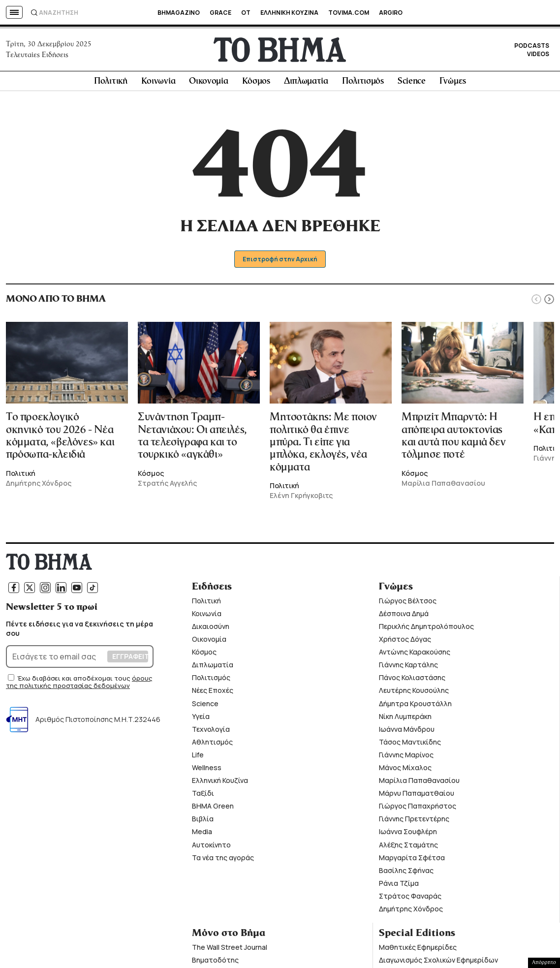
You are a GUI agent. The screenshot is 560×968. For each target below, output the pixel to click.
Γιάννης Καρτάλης (408, 668)
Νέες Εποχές (213, 693)
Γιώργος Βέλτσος (408, 604)
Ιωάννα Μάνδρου (407, 732)
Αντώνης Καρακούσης (415, 655)
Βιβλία (203, 822)
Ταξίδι (203, 796)
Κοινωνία (158, 84)
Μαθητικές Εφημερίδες (418, 950)
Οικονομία (208, 84)
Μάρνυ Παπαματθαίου (417, 796)
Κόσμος (256, 84)
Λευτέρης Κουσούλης (414, 693)
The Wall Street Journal (230, 950)
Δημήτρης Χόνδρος (411, 912)
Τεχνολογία (211, 732)
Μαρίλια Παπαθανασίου (419, 783)
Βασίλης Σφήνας (406, 873)
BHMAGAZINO (179, 13)
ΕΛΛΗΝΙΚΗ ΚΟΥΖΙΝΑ (289, 13)
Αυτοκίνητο (211, 847)
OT (246, 13)
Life (198, 758)
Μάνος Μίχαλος (405, 770)
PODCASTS (532, 47)
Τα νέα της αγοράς (223, 860)
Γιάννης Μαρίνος (406, 758)
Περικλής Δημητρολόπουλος (426, 629)
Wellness (207, 770)
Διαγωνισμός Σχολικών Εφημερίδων (438, 963)
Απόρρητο (544, 963)
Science (412, 84)
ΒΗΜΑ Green (213, 809)
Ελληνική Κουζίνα (220, 783)
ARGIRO (391, 13)
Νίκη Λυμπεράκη (405, 719)
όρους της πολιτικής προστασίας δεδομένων (79, 685)
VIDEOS (538, 55)
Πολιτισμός (363, 84)
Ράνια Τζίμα (399, 886)
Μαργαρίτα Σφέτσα (412, 860)
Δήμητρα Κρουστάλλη (415, 706)
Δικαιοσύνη (211, 629)
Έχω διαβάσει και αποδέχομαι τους (75, 681)
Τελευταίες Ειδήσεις (37, 56)
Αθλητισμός (212, 745)
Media (202, 834)
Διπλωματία (306, 84)
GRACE (220, 13)
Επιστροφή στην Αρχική (280, 262)
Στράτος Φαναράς (410, 899)
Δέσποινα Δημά (404, 616)
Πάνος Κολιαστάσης (412, 680)
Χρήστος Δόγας (405, 642)
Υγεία (201, 719)
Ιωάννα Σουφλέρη (408, 834)
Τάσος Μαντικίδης (410, 745)
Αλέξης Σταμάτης (408, 847)
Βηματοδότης (215, 963)
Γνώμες (453, 84)
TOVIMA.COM (349, 13)
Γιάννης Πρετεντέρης (414, 822)
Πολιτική (111, 84)
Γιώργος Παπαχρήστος (418, 809)
